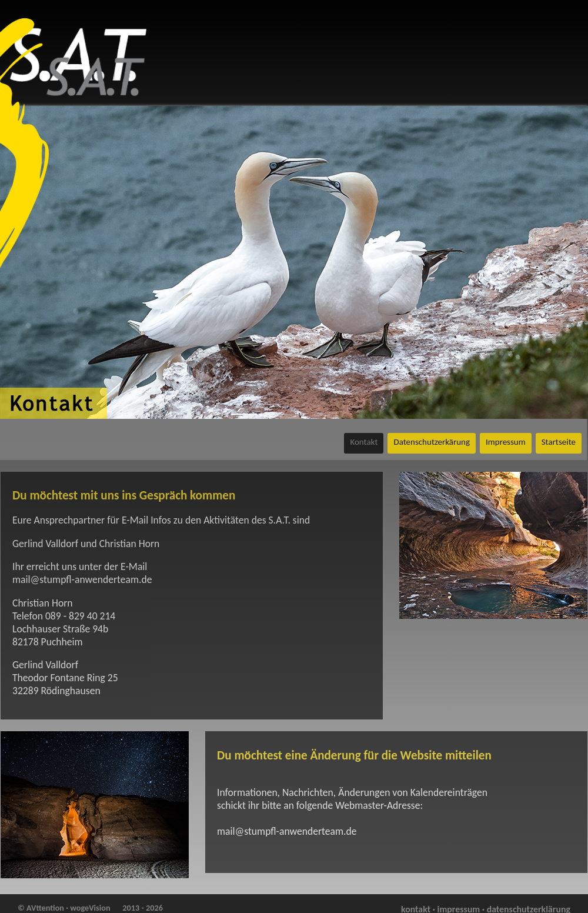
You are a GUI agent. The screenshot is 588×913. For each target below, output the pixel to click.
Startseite (559, 442)
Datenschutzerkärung (432, 442)
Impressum (506, 442)
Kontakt (364, 442)
